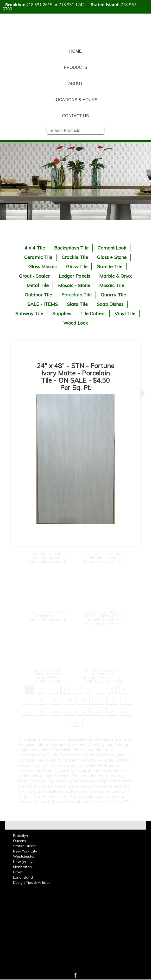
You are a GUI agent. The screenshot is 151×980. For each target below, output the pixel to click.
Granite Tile (109, 267)
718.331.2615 (39, 5)
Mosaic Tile (112, 285)
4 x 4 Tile (35, 248)
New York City (25, 851)
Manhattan (22, 867)
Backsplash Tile (71, 248)
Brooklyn (20, 836)
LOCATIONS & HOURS (76, 100)
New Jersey (23, 862)
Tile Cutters (93, 314)
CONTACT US (76, 116)
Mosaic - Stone (74, 285)
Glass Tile (77, 267)
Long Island (23, 877)
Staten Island (24, 846)
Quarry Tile (113, 295)
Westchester (24, 856)
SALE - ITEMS (43, 304)
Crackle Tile (75, 257)
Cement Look (112, 248)
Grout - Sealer (34, 276)
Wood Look (76, 323)
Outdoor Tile (38, 295)
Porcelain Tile (77, 295)
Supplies (62, 314)
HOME (75, 51)
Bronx (18, 872)
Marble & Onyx (115, 276)
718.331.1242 (72, 5)
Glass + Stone (112, 257)
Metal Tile (38, 285)
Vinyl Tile (125, 314)
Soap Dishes (110, 304)
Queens (20, 841)
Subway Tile (29, 314)
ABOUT (75, 84)
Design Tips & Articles (32, 882)
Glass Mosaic (43, 267)
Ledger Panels (74, 276)
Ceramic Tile (38, 257)
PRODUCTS (75, 67)
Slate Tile (77, 304)
